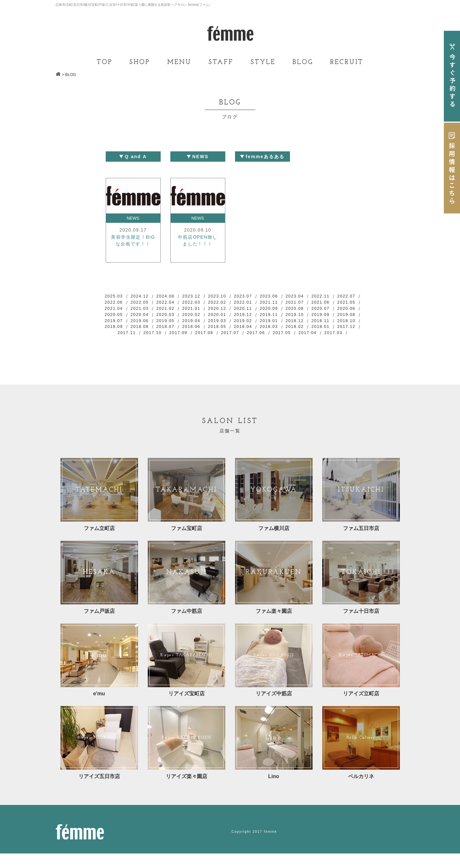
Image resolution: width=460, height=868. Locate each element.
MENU (179, 62)
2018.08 (286, 331)
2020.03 (258, 317)
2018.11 (202, 331)
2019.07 (230, 324)
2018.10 (230, 331)
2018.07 (314, 331)
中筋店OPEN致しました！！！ (198, 242)
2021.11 (314, 303)
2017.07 (188, 344)
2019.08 (202, 324)
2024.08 (174, 297)
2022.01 (286, 303)
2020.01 (314, 317)
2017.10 (314, 337)
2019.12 (341, 317)
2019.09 (174, 324)
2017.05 (244, 344)
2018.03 (174, 337)
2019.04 (314, 324)
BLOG (303, 62)
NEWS (133, 218)
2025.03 (118, 297)
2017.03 (300, 344)
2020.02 (286, 317)
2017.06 (216, 344)
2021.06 (118, 310)
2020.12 (286, 310)
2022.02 (258, 303)
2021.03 (202, 310)
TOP (105, 62)
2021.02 (230, 310)
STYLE (263, 62)
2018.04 (146, 337)
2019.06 (258, 324)
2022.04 (202, 303)
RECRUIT (347, 62)
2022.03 (230, 303)
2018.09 (258, 331)
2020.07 (146, 317)
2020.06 (174, 317)
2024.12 (146, 297)
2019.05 (286, 324)
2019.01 (146, 331)
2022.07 (118, 303)
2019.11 (118, 324)
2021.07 (341, 303)
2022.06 (146, 303)
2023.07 (258, 297)
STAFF (221, 62)
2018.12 (174, 331)
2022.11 (341, 297)
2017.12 (258, 337)
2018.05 (118, 337)
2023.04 (314, 297)
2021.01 (258, 310)
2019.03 (341, 324)
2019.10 (146, 324)
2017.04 (272, 344)
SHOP (140, 62)
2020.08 (118, 317)
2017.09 (341, 337)
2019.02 (118, 331)
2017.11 (286, 337)
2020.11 (314, 310)
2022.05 (174, 303)
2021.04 (174, 310)
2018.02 (202, 337)
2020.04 (230, 317)
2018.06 (341, 331)
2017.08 (160, 344)
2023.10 (230, 297)
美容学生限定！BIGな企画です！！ (133, 246)
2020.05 (202, 317)
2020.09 (341, 310)
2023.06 (286, 297)
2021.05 (146, 310)
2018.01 (230, 337)
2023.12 (202, 297)
